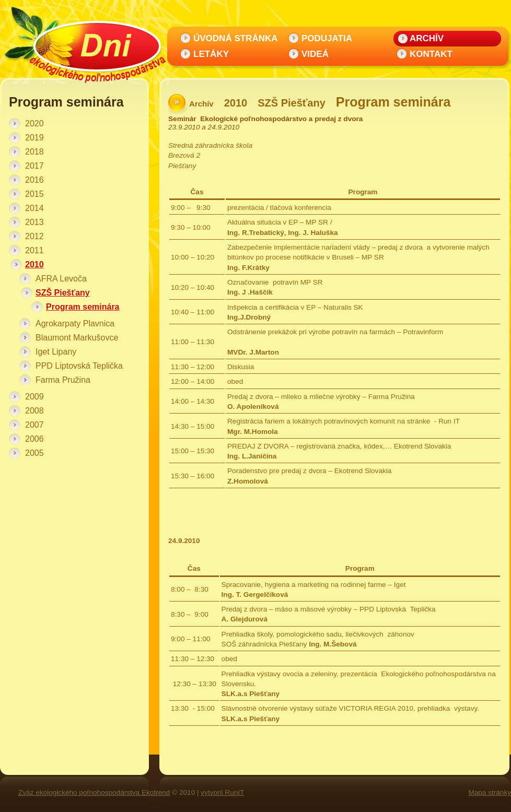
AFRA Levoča (61, 279)
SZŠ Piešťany (63, 293)
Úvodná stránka (236, 38)
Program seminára (83, 307)
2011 (34, 250)
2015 (34, 194)
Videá (315, 54)
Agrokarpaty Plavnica (75, 323)
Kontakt (431, 54)
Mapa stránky (490, 792)
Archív (427, 38)
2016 (34, 180)
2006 (34, 439)
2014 (34, 208)
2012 (34, 236)
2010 (34, 264)
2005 (34, 453)
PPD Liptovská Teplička (79, 366)
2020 (34, 123)
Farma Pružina (63, 380)
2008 (34, 411)
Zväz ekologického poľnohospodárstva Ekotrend (94, 792)
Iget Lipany (56, 352)
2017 (34, 166)
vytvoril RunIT (222, 792)
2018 (34, 152)
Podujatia (327, 38)
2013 (34, 222)
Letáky (211, 54)
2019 (34, 138)
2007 (34, 425)
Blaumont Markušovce (77, 338)
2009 (34, 397)
